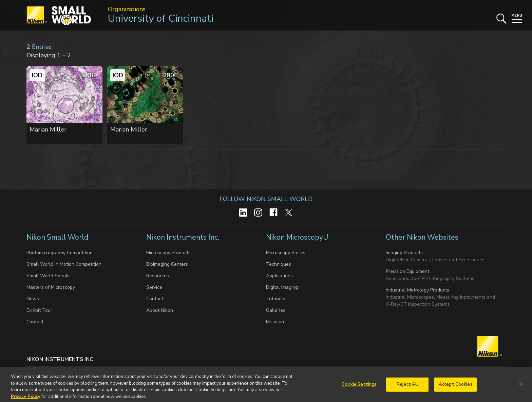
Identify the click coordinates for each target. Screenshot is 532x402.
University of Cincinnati (161, 18)
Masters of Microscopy (51, 287)
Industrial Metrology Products (417, 290)
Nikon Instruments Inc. (184, 237)
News (33, 299)
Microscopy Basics (286, 253)
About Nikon (160, 310)
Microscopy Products (168, 253)
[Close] (521, 387)
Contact (35, 322)
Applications (279, 276)
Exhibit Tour (39, 310)
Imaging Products (404, 253)
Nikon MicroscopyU (297, 237)
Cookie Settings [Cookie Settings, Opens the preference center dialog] (359, 387)
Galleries (276, 310)
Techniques (279, 264)
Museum (275, 322)
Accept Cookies (456, 387)
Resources (158, 276)
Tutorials (276, 299)
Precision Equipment (407, 271)
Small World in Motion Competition (64, 264)
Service (154, 287)
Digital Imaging (282, 287)
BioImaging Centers (167, 264)
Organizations (127, 9)
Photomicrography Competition (60, 253)
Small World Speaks (49, 276)
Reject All (407, 387)
